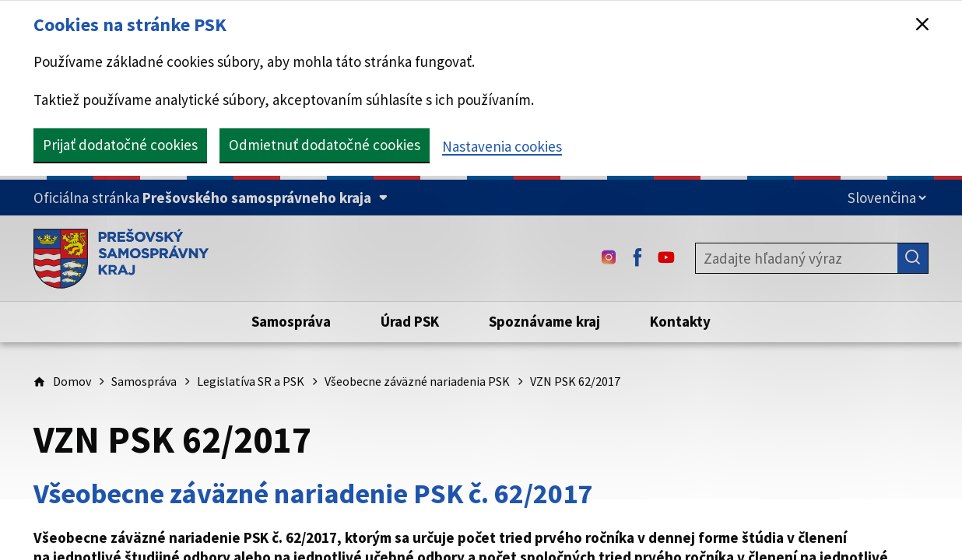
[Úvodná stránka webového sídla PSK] (121, 258)
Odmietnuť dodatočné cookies (325, 145)
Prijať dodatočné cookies (120, 145)
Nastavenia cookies (502, 146)
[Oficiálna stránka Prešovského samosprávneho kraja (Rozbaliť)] (211, 198)
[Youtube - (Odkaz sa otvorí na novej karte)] (666, 258)
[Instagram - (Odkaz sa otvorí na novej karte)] (609, 258)
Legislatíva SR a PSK (251, 381)
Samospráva (144, 381)
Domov (72, 381)
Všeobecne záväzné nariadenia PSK (417, 381)
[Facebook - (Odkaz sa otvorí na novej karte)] (637, 258)
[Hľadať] (913, 258)
